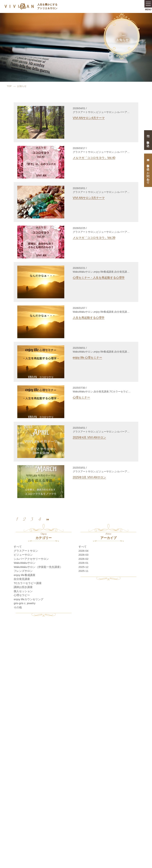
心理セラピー (22, 595)
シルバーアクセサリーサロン (31, 559)
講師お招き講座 (23, 587)
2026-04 (83, 551)
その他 (18, 607)
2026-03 (83, 555)
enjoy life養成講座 (24, 575)
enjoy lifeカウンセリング (28, 599)
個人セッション (23, 591)
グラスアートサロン (26, 551)
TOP (9, 86)
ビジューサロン (23, 555)
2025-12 (83, 567)
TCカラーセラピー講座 (28, 583)
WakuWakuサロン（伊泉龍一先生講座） (38, 567)
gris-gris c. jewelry (24, 603)
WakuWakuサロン (25, 563)
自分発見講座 (22, 579)
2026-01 (83, 563)
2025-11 (83, 571)
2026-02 (83, 559)
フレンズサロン (23, 571)
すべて (18, 547)
